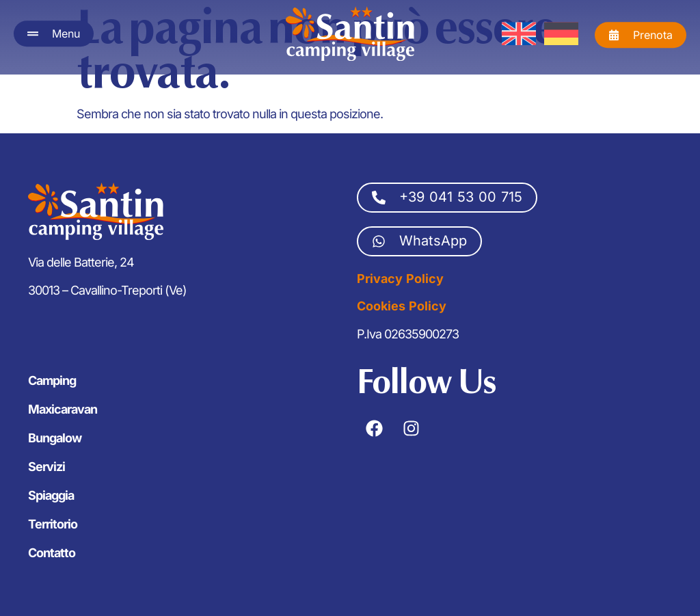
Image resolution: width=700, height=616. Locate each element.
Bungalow (55, 438)
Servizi (46, 467)
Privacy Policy (400, 279)
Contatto (52, 553)
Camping (52, 380)
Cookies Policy (402, 306)
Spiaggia (51, 495)
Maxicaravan (63, 409)
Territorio (53, 524)
